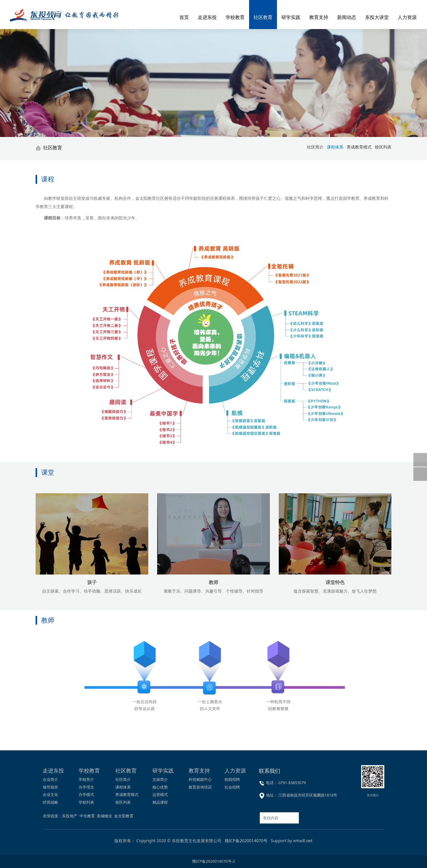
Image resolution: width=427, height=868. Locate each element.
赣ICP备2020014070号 (246, 841)
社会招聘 (232, 787)
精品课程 (160, 802)
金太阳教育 (124, 816)
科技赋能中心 (200, 779)
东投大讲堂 (377, 17)
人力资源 (407, 17)
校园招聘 (232, 779)
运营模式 (160, 794)
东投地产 (70, 816)
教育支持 (319, 17)
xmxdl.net (303, 841)
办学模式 (86, 794)
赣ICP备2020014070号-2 (213, 861)
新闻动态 (347, 17)
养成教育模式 (359, 147)
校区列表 (383, 147)
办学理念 (86, 787)
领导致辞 (50, 787)
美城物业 (104, 816)
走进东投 (207, 17)
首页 (184, 17)
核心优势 (160, 787)
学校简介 (86, 779)
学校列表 (86, 802)
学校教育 (235, 17)
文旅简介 (160, 779)
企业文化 (50, 794)
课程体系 (123, 787)
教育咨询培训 (200, 787)
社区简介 (123, 779)
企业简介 (50, 779)
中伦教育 (87, 816)
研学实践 (291, 17)
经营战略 (50, 802)
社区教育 (263, 17)
